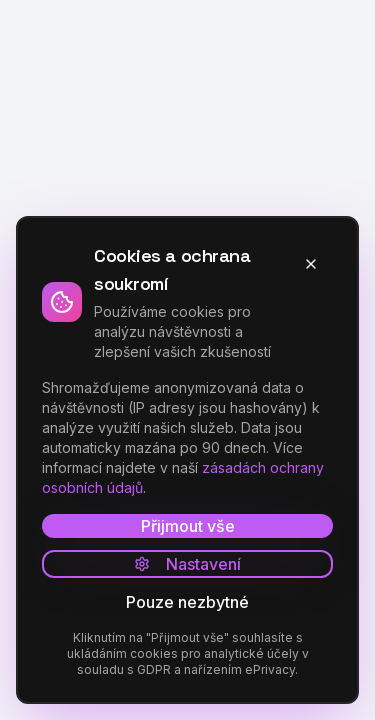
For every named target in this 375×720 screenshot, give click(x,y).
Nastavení (187, 564)
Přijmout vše (188, 526)
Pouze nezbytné (187, 602)
